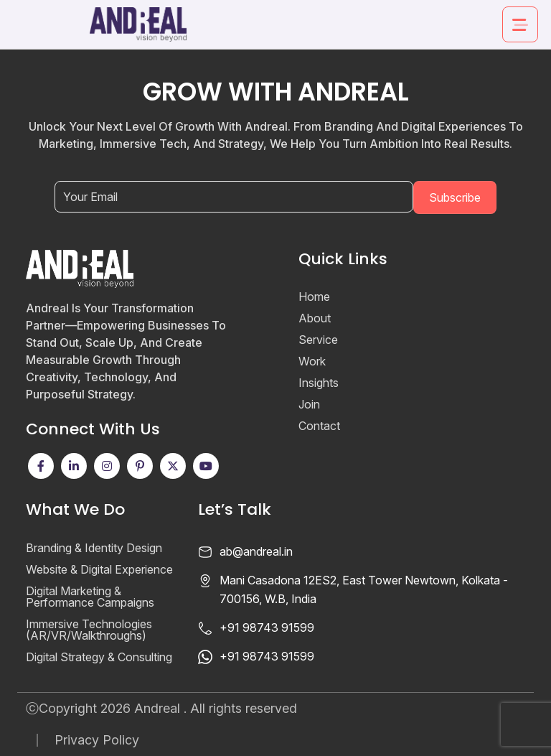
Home (314, 297)
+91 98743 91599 (267, 627)
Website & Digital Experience (99, 569)
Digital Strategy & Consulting (99, 657)
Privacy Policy (97, 740)
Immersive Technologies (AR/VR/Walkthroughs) (89, 630)
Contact (319, 426)
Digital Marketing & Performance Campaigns (90, 597)
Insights (319, 383)
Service (318, 340)
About (315, 318)
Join (309, 404)
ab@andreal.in (256, 551)
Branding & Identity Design (94, 548)
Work (312, 361)
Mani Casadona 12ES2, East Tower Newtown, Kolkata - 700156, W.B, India (364, 589)
